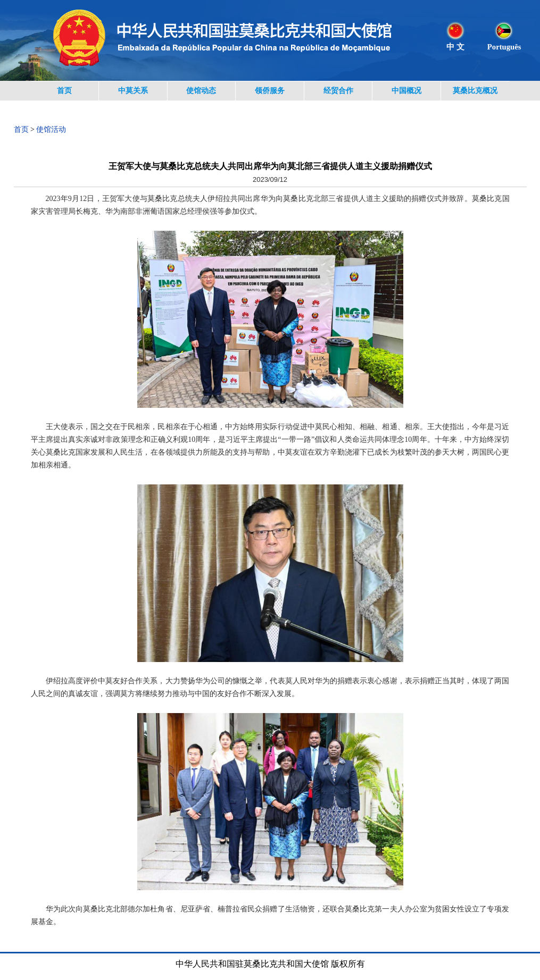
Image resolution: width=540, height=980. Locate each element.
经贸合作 (338, 91)
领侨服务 (270, 91)
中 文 (455, 47)
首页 (64, 91)
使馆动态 (201, 91)
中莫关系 (133, 91)
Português (504, 47)
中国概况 (406, 91)
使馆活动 (51, 129)
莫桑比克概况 (475, 91)
